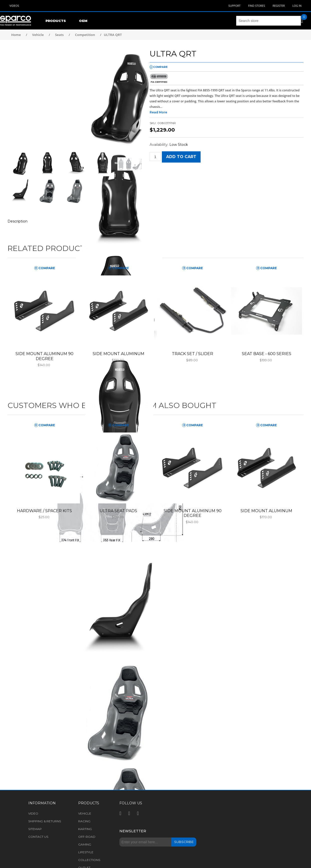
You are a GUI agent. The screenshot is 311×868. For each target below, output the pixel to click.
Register (279, 6)
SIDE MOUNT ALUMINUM (119, 354)
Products (56, 21)
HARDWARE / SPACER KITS (44, 511)
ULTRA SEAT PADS (118, 511)
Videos (14, 6)
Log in (297, 6)
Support (234, 6)
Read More (158, 112)
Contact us (38, 837)
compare (160, 67)
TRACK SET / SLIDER (192, 354)
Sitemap (35, 829)
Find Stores (256, 6)
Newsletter (133, 831)
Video (33, 813)
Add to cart (181, 157)
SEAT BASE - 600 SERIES (267, 354)
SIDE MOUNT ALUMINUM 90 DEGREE (44, 356)
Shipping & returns (45, 821)
